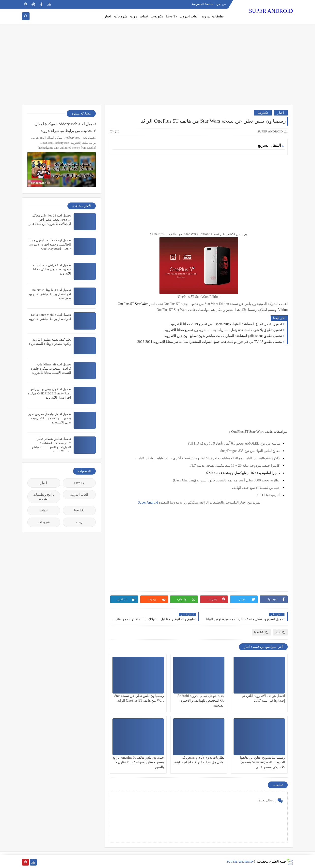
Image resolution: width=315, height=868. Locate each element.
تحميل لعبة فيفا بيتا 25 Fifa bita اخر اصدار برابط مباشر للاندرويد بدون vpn (50, 294)
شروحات (121, 16)
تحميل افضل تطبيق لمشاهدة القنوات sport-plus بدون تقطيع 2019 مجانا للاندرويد (226, 324)
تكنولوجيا (157, 16)
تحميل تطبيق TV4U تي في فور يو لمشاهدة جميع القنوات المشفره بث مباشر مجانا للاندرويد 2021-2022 (210, 342)
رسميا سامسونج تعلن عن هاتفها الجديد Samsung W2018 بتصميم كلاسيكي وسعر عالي (262, 762)
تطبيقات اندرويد (213, 16)
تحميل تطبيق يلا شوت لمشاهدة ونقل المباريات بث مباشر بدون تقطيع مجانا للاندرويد (223, 330)
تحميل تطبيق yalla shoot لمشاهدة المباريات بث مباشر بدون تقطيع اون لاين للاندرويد (223, 336)
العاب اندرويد (189, 16)
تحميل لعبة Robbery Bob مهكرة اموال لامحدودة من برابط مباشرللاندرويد (65, 127)
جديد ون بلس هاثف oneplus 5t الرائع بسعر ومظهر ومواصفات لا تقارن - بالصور (138, 762)
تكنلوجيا (263, 113)
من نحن (221, 4)
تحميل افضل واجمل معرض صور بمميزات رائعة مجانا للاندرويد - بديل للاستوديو (50, 418)
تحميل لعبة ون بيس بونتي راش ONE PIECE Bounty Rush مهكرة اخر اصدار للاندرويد (50, 393)
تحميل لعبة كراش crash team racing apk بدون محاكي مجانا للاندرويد (52, 269)
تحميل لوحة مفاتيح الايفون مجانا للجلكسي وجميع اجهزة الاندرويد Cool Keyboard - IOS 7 (50, 244)
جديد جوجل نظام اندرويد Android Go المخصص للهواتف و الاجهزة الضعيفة (201, 701)
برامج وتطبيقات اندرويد (44, 497)
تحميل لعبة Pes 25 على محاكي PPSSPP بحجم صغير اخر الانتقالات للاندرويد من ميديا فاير (50, 220)
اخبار (108, 16)
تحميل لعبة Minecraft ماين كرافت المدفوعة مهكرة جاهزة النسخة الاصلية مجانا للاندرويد (51, 369)
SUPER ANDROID (271, 11)
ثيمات (144, 16)
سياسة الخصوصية (202, 4)
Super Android (148, 502)
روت (134, 16)
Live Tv (172, 16)
